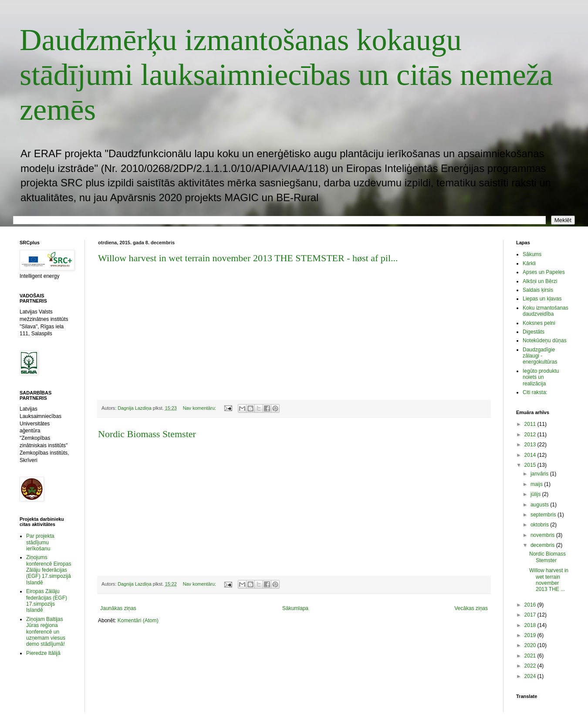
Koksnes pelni (539, 323)
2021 (531, 656)
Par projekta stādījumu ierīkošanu (40, 542)
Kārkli (529, 263)
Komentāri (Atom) (138, 620)
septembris (544, 515)
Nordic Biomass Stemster (147, 434)
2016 (531, 605)
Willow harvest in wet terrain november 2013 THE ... (549, 580)
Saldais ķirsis (538, 290)
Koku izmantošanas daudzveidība (546, 311)
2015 (531, 465)
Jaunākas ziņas (118, 608)
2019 (531, 635)
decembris (543, 545)
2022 (531, 666)
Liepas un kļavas (542, 299)
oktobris (540, 525)
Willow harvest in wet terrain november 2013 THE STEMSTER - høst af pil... (248, 258)
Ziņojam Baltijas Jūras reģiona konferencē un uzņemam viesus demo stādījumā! (46, 632)
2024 (531, 676)
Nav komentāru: (200, 408)
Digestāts (534, 332)
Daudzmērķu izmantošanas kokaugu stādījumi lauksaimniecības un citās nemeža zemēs (286, 75)
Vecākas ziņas (471, 608)
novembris (543, 535)
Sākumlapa (295, 608)
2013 (531, 445)
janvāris (540, 474)
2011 (531, 424)
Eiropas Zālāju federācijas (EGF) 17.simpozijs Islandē (47, 601)
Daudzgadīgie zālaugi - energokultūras (540, 356)
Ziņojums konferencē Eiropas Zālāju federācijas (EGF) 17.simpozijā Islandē (49, 570)
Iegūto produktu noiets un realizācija (541, 377)
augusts (540, 505)
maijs (537, 484)
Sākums (532, 254)
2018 (531, 625)
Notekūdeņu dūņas (545, 341)
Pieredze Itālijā (43, 653)
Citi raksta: (535, 392)
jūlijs (536, 494)
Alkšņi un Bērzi (540, 281)
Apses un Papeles (544, 272)
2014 (531, 455)
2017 (531, 615)
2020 (531, 645)
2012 (531, 435)
